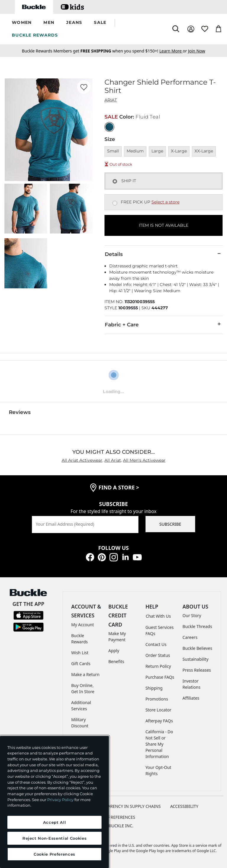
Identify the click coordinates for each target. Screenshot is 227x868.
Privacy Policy (60, 800)
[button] (22, 23)
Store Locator (159, 710)
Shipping (154, 688)
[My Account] (191, 29)
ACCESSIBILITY (184, 806)
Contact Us (156, 644)
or (174, 51)
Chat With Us (158, 616)
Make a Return (85, 674)
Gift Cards (81, 664)
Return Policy (158, 666)
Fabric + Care (164, 324)
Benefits (116, 661)
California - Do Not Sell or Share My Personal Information (159, 744)
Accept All (55, 822)
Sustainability (195, 659)
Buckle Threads (197, 626)
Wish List (80, 653)
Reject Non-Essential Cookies (54, 838)
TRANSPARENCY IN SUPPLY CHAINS (127, 806)
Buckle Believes (197, 648)
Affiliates (191, 698)
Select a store (165, 202)
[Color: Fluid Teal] (109, 127)
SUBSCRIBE (170, 524)
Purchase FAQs (160, 677)
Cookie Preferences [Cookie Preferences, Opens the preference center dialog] (54, 854)
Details (164, 254)
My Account (83, 625)
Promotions (157, 699)
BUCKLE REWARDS (35, 35)
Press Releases (197, 670)
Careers (190, 637)
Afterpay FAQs (159, 721)
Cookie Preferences (113, 817)
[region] (54, 802)
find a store (119, 487)
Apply (114, 651)
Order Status (158, 655)
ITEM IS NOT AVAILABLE (164, 225)
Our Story (192, 615)
